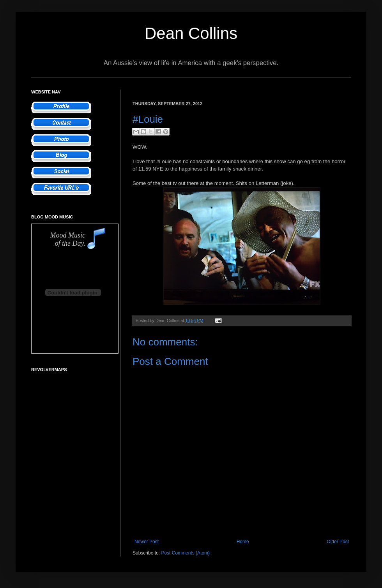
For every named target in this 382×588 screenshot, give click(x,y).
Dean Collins (191, 33)
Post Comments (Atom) (185, 553)
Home (243, 542)
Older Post (338, 542)
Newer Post (147, 542)
